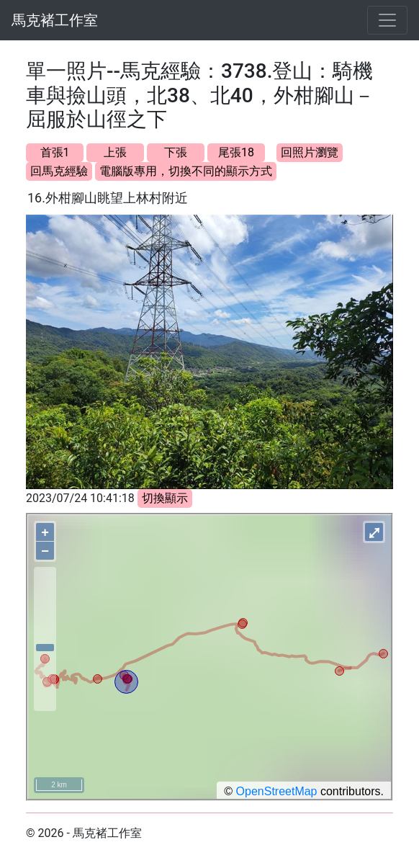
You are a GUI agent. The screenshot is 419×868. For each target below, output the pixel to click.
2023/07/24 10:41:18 (80, 498)
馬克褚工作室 (55, 20)
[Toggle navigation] (387, 20)
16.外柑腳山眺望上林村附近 (108, 198)
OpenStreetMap (277, 791)
